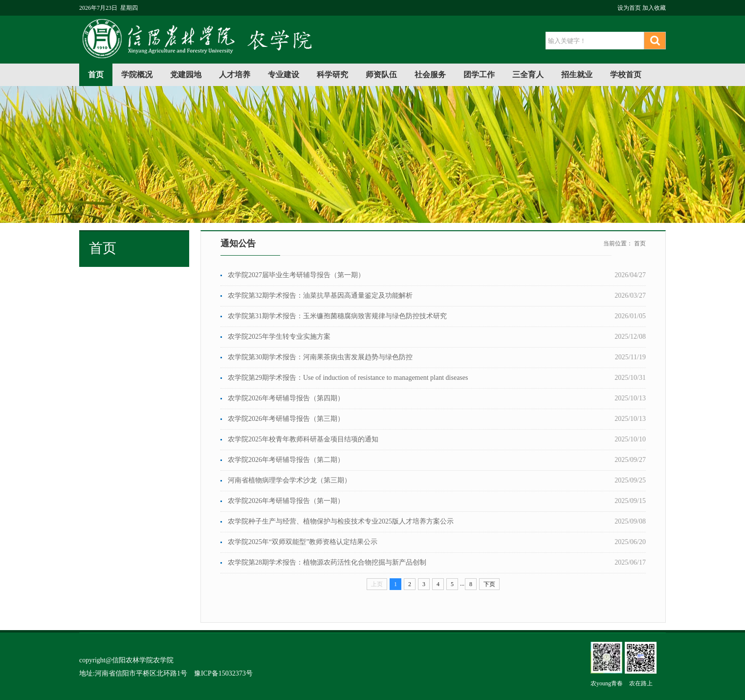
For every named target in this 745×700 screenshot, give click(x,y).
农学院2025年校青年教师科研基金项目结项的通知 (303, 439)
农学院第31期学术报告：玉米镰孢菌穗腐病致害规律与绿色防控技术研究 (337, 316)
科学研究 (332, 75)
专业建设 (284, 75)
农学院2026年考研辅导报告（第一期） (286, 501)
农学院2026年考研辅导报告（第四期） (286, 398)
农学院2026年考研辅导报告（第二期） (286, 460)
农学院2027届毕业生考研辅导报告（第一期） (296, 275)
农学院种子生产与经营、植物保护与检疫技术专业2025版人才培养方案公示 (341, 521)
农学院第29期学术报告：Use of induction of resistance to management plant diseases (348, 378)
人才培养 (235, 75)
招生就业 (577, 75)
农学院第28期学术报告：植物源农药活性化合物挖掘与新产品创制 (327, 562)
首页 (96, 75)
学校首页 (626, 75)
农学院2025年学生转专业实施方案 (279, 337)
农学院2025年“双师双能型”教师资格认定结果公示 (303, 542)
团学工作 (479, 75)
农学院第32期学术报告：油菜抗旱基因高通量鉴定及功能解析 (320, 295)
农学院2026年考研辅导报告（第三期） (286, 419)
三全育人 (528, 75)
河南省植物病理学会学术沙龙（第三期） (289, 480)
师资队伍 (381, 75)
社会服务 (430, 75)
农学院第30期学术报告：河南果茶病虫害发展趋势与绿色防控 (320, 357)
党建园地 (186, 75)
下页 (489, 584)
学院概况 (137, 75)
